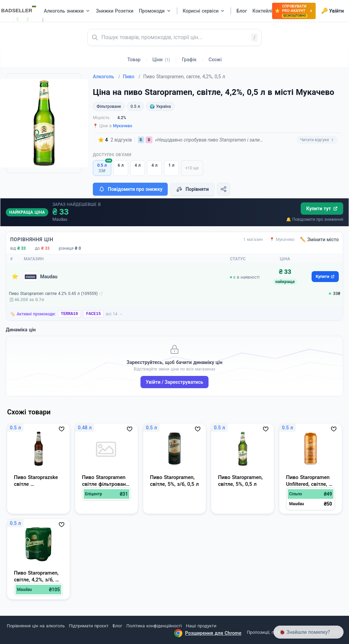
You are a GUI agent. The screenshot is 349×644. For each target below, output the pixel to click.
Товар (134, 60)
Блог (117, 626)
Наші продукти (201, 626)
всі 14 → (114, 314)
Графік (189, 60)
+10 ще (192, 168)
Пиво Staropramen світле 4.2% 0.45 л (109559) (53, 294)
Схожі (215, 60)
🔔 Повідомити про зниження (315, 219)
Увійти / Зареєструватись (175, 382)
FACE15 (93, 314)
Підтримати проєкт (89, 626)
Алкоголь (106, 77)
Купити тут (322, 209)
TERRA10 (69, 314)
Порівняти (192, 189)
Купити (325, 277)
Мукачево (122, 126)
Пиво (132, 77)
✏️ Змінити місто (319, 240)
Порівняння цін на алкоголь (36, 626)
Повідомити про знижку (130, 189)
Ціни (161, 60)
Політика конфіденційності (154, 626)
